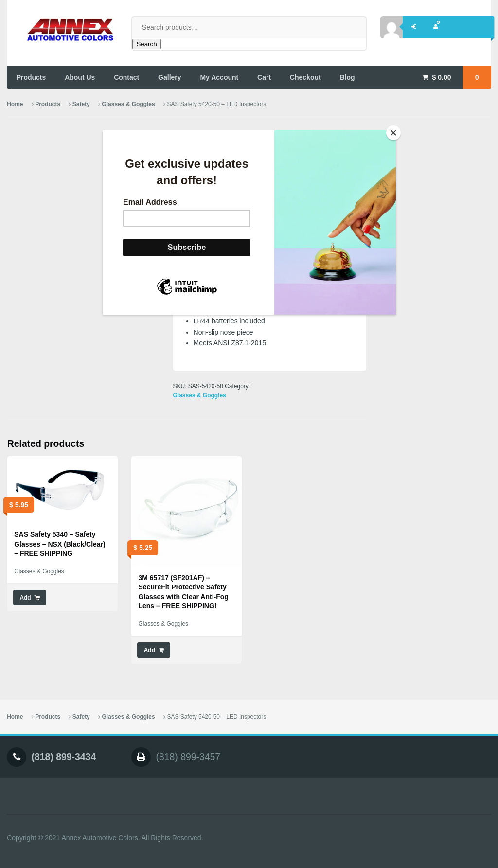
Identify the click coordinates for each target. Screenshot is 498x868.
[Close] (393, 133)
